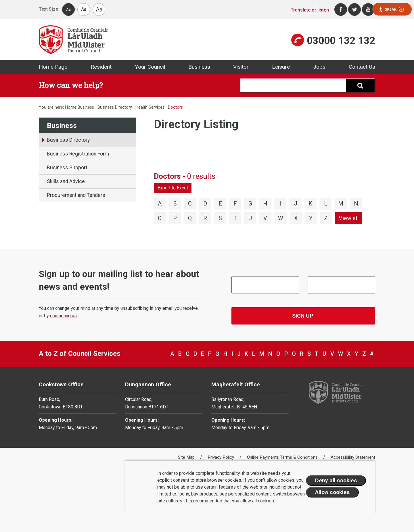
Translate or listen (310, 10)
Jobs (319, 67)
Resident (101, 67)
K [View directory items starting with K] (310, 203)
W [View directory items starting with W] (281, 218)
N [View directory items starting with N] (356, 203)
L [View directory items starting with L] (326, 203)
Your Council (150, 67)
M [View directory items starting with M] (341, 203)
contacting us (63, 316)
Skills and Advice (66, 181)
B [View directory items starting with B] (175, 203)
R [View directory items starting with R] (205, 218)
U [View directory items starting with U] (250, 218)
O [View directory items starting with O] (160, 218)
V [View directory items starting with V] (265, 218)
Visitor (241, 67)
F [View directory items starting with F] (235, 203)
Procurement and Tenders (76, 195)
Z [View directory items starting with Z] (326, 218)
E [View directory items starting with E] (220, 203)
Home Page (53, 67)
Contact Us (362, 67)
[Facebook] (341, 9)
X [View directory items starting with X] (296, 218)
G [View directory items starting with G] (250, 203)
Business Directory (115, 107)
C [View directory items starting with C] (190, 203)
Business (199, 67)
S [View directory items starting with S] (220, 218)
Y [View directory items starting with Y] (311, 218)
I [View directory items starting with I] (280, 203)
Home (71, 107)
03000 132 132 (341, 41)
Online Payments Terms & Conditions (283, 457)
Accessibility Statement (353, 457)
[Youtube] (368, 9)
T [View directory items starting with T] (235, 218)
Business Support (67, 168)
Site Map (187, 457)
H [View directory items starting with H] (265, 203)
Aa (68, 9)
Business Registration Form (78, 154)
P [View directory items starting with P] (175, 218)
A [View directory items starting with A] (160, 203)
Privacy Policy (221, 457)
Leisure (281, 67)
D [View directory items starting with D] (205, 203)
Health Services (150, 107)
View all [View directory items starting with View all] (349, 218)
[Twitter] (354, 9)
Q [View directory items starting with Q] (190, 218)
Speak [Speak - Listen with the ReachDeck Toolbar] (391, 9)
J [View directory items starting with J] (296, 203)
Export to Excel (173, 188)
